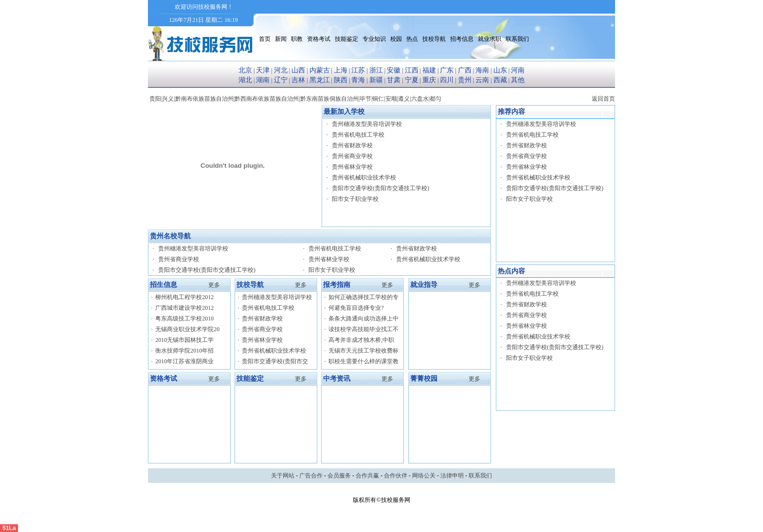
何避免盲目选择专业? (356, 308)
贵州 (465, 80)
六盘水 (420, 99)
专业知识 (374, 39)
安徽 (394, 70)
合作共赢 (367, 476)
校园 (396, 39)
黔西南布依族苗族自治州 (267, 99)
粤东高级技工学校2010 (184, 319)
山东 (500, 70)
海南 (482, 70)
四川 (447, 80)
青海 (358, 80)
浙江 (376, 70)
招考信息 (462, 39)
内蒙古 (320, 70)
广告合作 (311, 476)
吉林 (298, 80)
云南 (482, 80)
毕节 (365, 99)
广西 (465, 70)
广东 (447, 70)
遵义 (404, 99)
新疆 (376, 80)
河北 (281, 70)
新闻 (281, 39)
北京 (245, 70)
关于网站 (283, 476)
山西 (298, 70)
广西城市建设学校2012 (184, 308)
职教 (297, 39)
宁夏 (412, 80)
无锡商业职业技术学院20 (187, 329)
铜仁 (378, 99)
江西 (412, 70)
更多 (214, 285)
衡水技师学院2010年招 (184, 351)
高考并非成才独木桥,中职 (361, 340)
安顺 (391, 99)
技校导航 (434, 39)
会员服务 (339, 476)
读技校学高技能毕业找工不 (363, 329)
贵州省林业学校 (352, 167)
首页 (265, 39)
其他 (518, 80)
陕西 (341, 80)
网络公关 (424, 476)
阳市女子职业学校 (355, 199)
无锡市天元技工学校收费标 (363, 351)
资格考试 (319, 39)
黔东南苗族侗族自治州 (329, 99)
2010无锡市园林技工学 (184, 340)
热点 (412, 39)
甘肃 (394, 80)
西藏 (500, 80)
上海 (341, 70)
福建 (429, 70)
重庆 (429, 80)
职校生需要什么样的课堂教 (363, 361)
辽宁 (281, 80)
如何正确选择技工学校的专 (363, 297)
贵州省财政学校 (352, 145)
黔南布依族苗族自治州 (204, 99)
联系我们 (517, 39)
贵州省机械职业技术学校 (364, 177)
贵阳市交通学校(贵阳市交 (275, 361)
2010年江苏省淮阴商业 (184, 361)
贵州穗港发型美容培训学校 (367, 124)
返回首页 (603, 99)
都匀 (436, 99)
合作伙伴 (396, 476)
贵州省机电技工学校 (358, 135)
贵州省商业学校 (352, 156)
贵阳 (155, 99)
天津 (263, 70)
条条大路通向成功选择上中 (363, 319)
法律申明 (452, 476)
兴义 (168, 99)
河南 (518, 70)
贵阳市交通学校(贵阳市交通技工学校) (381, 188)
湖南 (263, 80)
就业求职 (490, 39)
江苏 (358, 70)
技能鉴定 (346, 39)
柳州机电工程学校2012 (184, 297)
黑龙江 (320, 80)
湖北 (245, 80)
